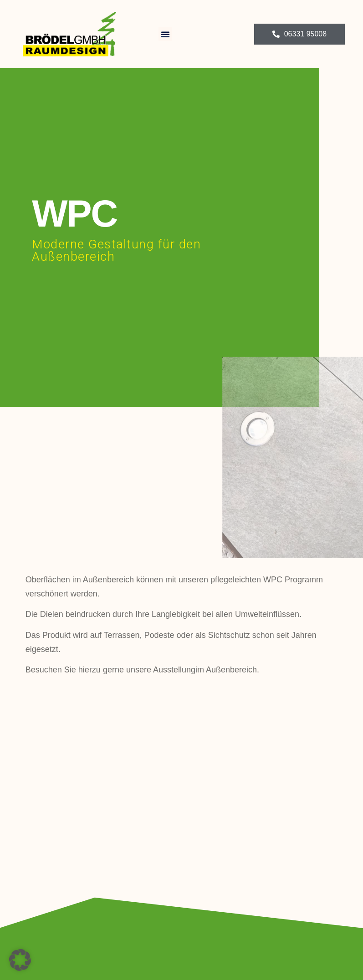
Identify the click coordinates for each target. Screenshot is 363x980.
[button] (165, 34)
